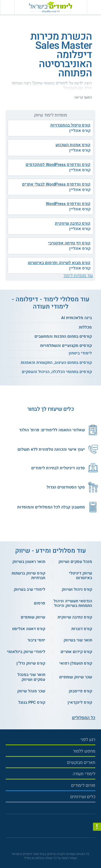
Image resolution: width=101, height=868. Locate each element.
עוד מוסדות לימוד (78, 276)
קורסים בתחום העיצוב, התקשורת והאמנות (56, 363)
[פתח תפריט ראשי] (94, 7)
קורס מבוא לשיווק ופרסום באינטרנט (59, 263)
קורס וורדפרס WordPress (68, 204)
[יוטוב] (55, 827)
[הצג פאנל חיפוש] (7, 7)
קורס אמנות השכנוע (73, 145)
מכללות (85, 327)
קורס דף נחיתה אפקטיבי (69, 243)
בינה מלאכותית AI (76, 318)
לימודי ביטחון (80, 353)
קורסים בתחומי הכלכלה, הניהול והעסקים (57, 372)
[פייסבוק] (48, 827)
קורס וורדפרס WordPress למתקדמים (58, 165)
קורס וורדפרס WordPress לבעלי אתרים (56, 184)
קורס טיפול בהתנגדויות (70, 125)
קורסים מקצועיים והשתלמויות (66, 346)
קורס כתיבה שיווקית (73, 223)
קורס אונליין (80, 131)
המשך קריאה (83, 97)
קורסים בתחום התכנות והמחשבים (63, 336)
